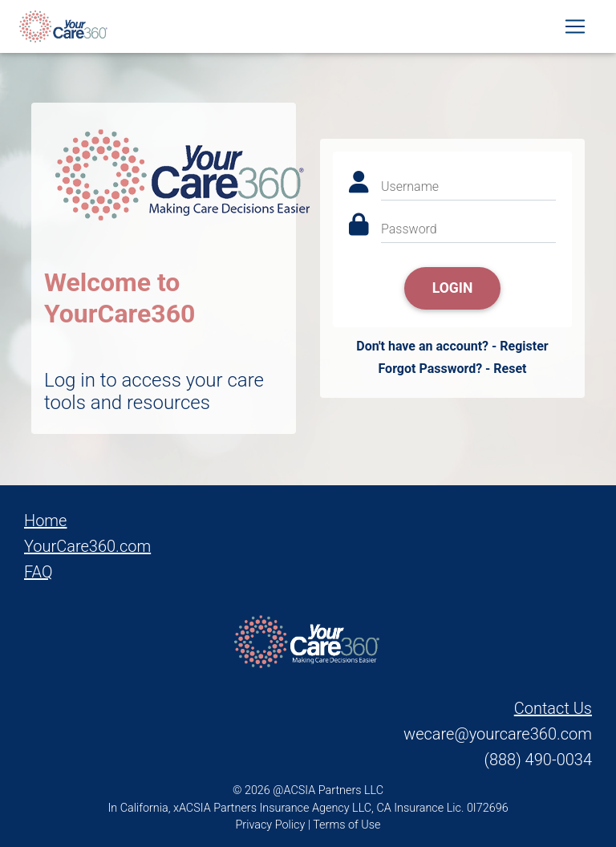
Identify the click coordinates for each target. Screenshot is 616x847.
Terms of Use (346, 825)
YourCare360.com (87, 546)
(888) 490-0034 (538, 760)
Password (409, 229)
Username (410, 186)
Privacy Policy (271, 825)
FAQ (38, 572)
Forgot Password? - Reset (452, 369)
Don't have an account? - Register (452, 346)
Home (45, 521)
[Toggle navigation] (575, 30)
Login (453, 288)
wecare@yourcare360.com (498, 734)
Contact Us (553, 708)
